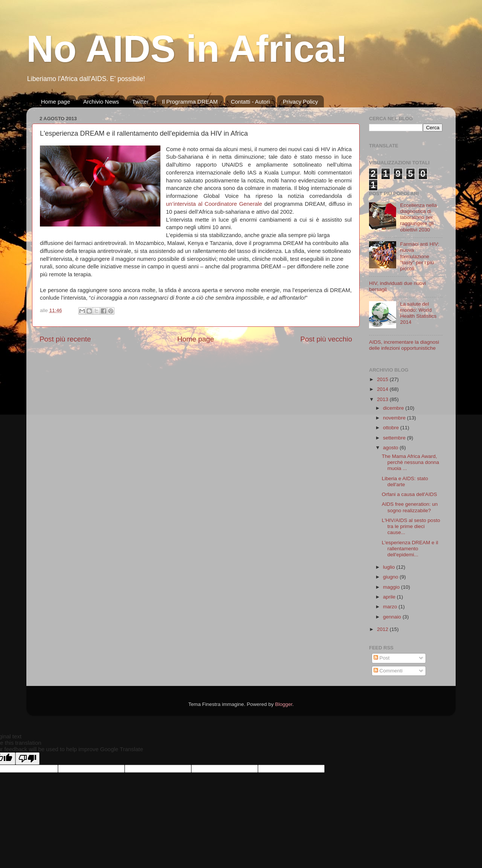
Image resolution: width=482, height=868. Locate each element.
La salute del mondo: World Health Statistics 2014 (418, 313)
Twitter (140, 102)
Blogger (284, 704)
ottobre (392, 428)
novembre (395, 418)
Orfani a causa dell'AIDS (410, 494)
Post (382, 658)
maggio (392, 587)
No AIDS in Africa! (187, 49)
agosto (391, 448)
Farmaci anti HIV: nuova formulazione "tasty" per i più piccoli (419, 256)
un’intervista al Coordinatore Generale (214, 204)
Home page (56, 102)
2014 (383, 389)
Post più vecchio (326, 339)
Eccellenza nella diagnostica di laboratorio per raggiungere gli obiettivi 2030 (418, 217)
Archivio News (101, 102)
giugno (391, 577)
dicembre (394, 408)
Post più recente (65, 339)
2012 (383, 629)
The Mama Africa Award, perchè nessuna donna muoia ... (410, 462)
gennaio (393, 617)
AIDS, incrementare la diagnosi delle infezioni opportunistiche (404, 345)
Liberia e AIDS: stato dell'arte (405, 481)
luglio (390, 567)
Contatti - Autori (250, 102)
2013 (383, 399)
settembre (395, 438)
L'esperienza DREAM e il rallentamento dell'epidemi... (410, 549)
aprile (390, 597)
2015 (383, 379)
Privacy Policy (300, 102)
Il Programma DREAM (190, 102)
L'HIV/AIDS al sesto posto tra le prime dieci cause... (411, 526)
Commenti (388, 671)
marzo (391, 607)
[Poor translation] (27, 759)
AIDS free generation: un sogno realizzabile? (410, 507)
